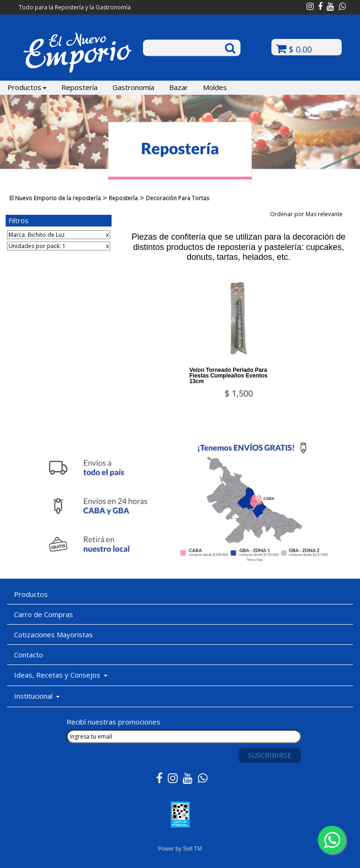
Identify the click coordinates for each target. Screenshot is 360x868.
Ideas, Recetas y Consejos (61, 675)
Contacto (29, 655)
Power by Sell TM (180, 849)
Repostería (79, 87)
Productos (27, 87)
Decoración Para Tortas (177, 198)
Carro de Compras (44, 614)
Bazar (179, 87)
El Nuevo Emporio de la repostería (55, 198)
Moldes (215, 87)
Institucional (37, 696)
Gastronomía (133, 87)
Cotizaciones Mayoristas (53, 634)
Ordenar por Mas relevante (309, 214)
